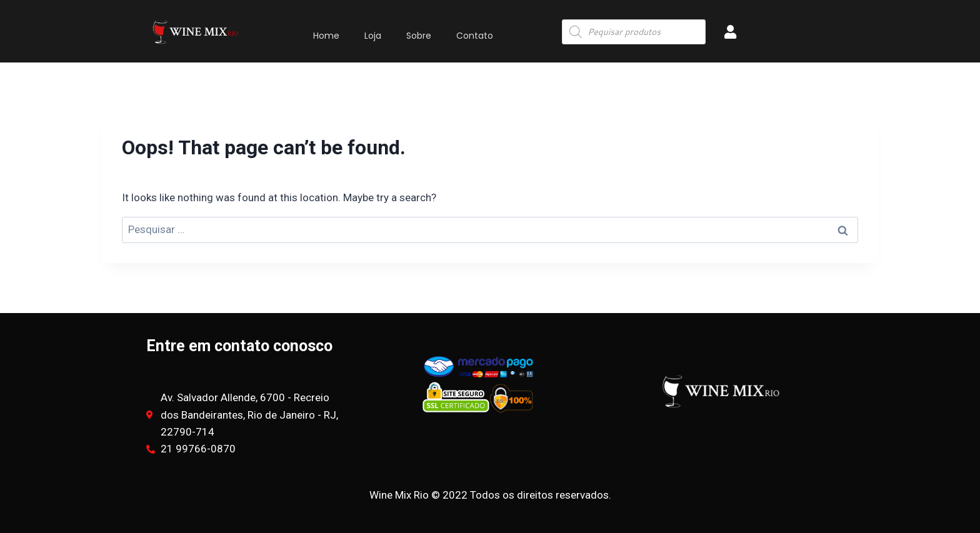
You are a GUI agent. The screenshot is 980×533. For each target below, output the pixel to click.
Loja (373, 36)
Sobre (419, 36)
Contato (475, 36)
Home (326, 36)
